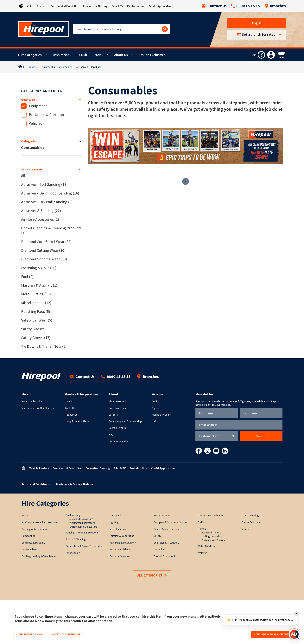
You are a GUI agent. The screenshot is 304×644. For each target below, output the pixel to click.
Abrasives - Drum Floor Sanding (50, 193)
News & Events (117, 428)
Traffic (201, 522)
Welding (202, 553)
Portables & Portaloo (46, 115)
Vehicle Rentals (37, 6)
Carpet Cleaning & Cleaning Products (51, 230)
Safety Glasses (35, 329)
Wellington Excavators (82, 523)
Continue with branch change (273, 634)
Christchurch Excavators (83, 527)
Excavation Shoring (95, 6)
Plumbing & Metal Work (123, 543)
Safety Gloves (36, 338)
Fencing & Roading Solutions (82, 532)
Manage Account (162, 415)
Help (155, 421)
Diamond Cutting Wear (43, 250)
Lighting (114, 522)
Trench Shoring (250, 515)
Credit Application (161, 6)
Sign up (156, 408)
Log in (257, 23)
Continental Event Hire (65, 6)
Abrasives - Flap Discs (89, 67)
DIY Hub (81, 55)
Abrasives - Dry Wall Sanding (47, 202)
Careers (113, 415)
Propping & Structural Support (171, 522)
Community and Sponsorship (125, 421)
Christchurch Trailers (213, 540)
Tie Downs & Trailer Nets (44, 346)
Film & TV (117, 6)
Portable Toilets (163, 515)
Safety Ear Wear (37, 320)
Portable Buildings (120, 549)
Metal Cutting (36, 294)
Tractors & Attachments (211, 515)
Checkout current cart (66, 634)
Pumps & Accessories (166, 529)
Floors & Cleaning (76, 539)
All (23, 176)
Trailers (202, 529)
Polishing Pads (36, 311)
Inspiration (61, 55)
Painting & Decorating (122, 536)
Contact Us (214, 6)
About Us (121, 55)
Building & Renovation (34, 529)
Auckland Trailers (211, 532)
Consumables (65, 67)
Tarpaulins (159, 549)
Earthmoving (73, 515)
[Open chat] (294, 634)
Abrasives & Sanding (41, 210)
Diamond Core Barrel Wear (46, 242)
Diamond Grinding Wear (44, 259)
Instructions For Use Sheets (38, 408)
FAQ (111, 434)
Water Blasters (206, 546)
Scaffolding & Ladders (166, 543)
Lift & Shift (115, 515)
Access (26, 515)
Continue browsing (29, 634)
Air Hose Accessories (40, 219)
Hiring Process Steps (77, 421)
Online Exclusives (152, 55)
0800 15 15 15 (245, 6)
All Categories (152, 575)
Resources (71, 415)
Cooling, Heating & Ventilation (39, 556)
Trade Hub (101, 55)
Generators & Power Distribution (84, 546)
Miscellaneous (36, 303)
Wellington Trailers (212, 536)
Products (31, 67)
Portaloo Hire (136, 6)
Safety (157, 536)
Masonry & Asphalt (39, 285)
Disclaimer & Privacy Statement (76, 484)
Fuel (27, 276)
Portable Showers (120, 556)
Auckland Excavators (81, 519)
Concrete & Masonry (33, 543)
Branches (275, 6)
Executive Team (118, 408)
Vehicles (35, 123)
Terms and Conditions (36, 484)
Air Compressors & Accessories (40, 522)
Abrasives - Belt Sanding (44, 184)
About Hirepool (117, 401)
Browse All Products (33, 401)
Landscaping (73, 553)
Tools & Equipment (164, 556)
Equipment (47, 67)
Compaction (28, 536)
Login (155, 401)
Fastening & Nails (39, 268)
